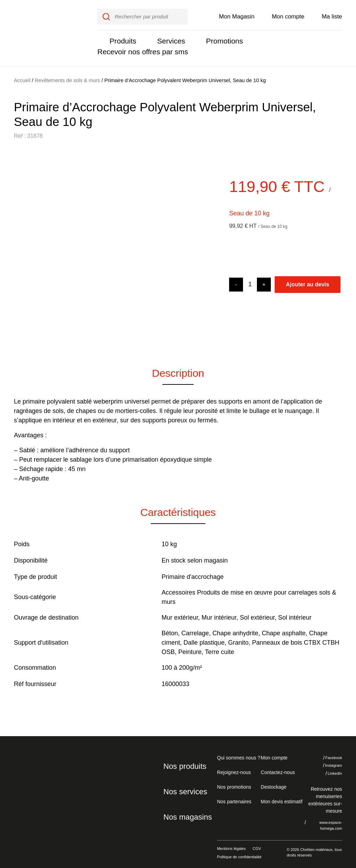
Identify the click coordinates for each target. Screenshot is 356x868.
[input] (142, 15)
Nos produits (184, 762)
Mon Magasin (237, 14)
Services (169, 39)
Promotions (220, 39)
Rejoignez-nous (233, 768)
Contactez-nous (277, 768)
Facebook (329, 754)
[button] (24, 248)
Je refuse (284, 829)
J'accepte (326, 829)
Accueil (22, 77)
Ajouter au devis (307, 281)
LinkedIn (330, 770)
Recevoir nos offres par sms (140, 50)
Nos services (184, 788)
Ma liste (332, 14)
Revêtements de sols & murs (68, 77)
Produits (122, 39)
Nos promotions (234, 783)
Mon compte (288, 14)
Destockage (273, 783)
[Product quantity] (250, 281)
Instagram (329, 762)
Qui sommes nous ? (238, 754)
